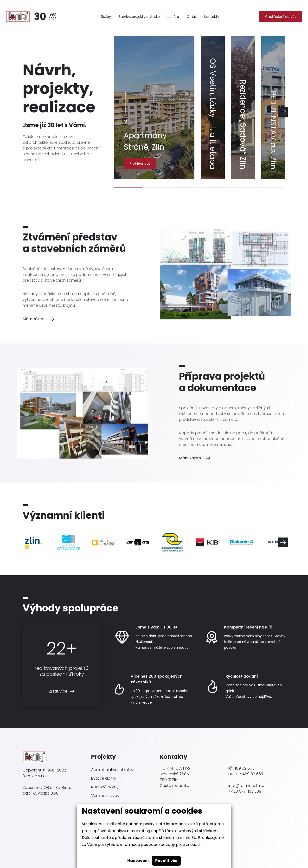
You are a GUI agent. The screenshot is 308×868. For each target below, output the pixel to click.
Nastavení (138, 861)
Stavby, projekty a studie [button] (139, 17)
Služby (106, 17)
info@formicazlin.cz (247, 786)
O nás (192, 17)
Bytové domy (104, 778)
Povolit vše (166, 861)
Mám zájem (34, 319)
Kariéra (173, 17)
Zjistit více (58, 691)
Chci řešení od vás (281, 17)
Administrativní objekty (112, 770)
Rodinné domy (105, 787)
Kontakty (212, 17)
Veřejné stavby (105, 796)
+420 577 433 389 (245, 791)
